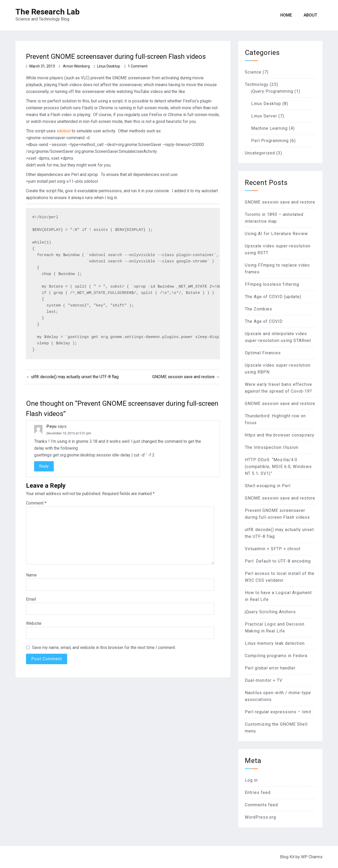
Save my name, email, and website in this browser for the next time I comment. (104, 648)
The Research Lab (47, 12)
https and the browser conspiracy (280, 435)
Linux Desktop (109, 66)
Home (286, 15)
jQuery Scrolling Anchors (270, 612)
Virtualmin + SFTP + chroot (273, 549)
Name (31, 575)
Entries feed (258, 792)
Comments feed (261, 805)
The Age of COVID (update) (273, 297)
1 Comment (138, 66)
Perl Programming (270, 141)
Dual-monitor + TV (264, 680)
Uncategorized (260, 153)
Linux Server (264, 116)
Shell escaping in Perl (268, 486)
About (310, 15)
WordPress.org (260, 817)
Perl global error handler (270, 668)
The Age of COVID (264, 321)
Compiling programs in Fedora (276, 656)
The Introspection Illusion (272, 447)
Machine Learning (269, 128)
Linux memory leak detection (275, 643)
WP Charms (312, 857)
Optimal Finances (263, 353)
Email (31, 599)
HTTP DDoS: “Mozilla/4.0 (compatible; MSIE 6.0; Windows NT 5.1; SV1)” (278, 467)
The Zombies (258, 309)
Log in (251, 780)
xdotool (64, 131)
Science (253, 72)
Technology (257, 84)
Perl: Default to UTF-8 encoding (278, 561)
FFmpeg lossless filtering (272, 284)
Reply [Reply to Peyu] (44, 466)
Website (34, 623)
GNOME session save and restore (280, 202)
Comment (36, 503)
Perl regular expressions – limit (278, 712)
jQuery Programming (272, 91)
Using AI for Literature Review (276, 234)
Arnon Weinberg (76, 66)
